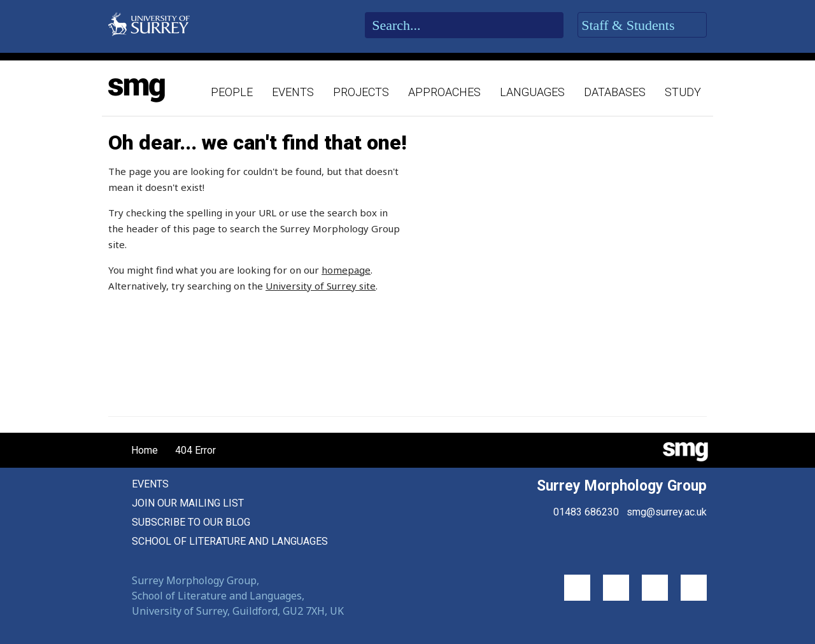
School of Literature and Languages (230, 541)
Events (293, 92)
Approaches (444, 92)
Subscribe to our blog (191, 522)
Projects (361, 92)
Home (134, 450)
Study (683, 92)
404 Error (195, 450)
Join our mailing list (188, 503)
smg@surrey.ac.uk (667, 512)
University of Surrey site (321, 286)
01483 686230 (586, 512)
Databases (615, 92)
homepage (346, 270)
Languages (532, 92)
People (232, 92)
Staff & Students (642, 25)
